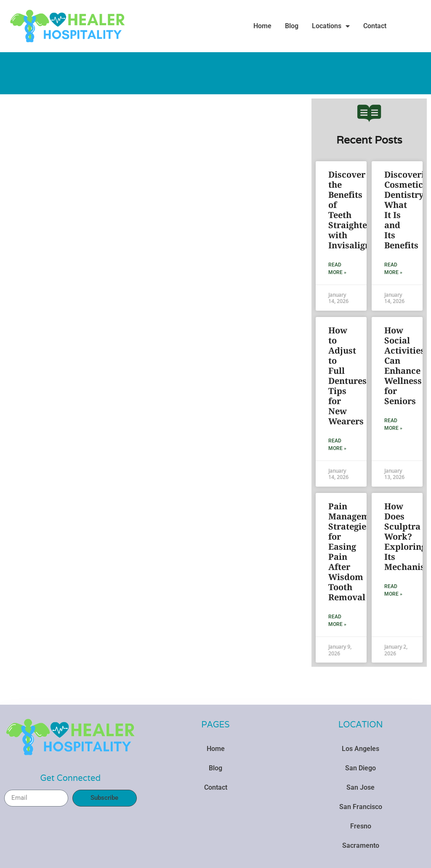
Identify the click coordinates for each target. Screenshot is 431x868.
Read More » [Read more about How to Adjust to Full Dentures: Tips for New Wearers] (337, 445)
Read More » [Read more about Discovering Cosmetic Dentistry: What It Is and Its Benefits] (393, 269)
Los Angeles (360, 749)
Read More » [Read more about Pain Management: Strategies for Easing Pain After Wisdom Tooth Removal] (337, 620)
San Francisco (361, 807)
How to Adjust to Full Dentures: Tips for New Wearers (349, 376)
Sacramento (361, 845)
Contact (375, 26)
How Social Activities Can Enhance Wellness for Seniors (404, 366)
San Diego (360, 768)
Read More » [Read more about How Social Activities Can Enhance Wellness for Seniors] (393, 424)
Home (262, 26)
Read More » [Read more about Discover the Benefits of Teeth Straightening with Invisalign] (337, 269)
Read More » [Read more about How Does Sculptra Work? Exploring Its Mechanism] (393, 590)
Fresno (361, 826)
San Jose (360, 787)
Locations (331, 26)
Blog (292, 26)
